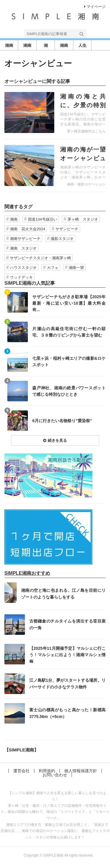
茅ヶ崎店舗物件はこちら (86, 131)
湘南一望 (76, 268)
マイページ (95, 7)
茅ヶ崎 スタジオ (83, 219)
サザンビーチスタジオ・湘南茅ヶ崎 (40, 258)
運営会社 (21, 771)
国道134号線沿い (43, 219)
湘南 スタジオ (23, 248)
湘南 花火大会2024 (28, 229)
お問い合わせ (55, 775)
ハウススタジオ (23, 268)
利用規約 (47, 771)
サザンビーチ (67, 229)
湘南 (14, 219)
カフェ (53, 268)
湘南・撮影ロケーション (86, 184)
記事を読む (55, 112)
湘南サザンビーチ (25, 239)
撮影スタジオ (62, 239)
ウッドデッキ (21, 277)
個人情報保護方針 (81, 771)
